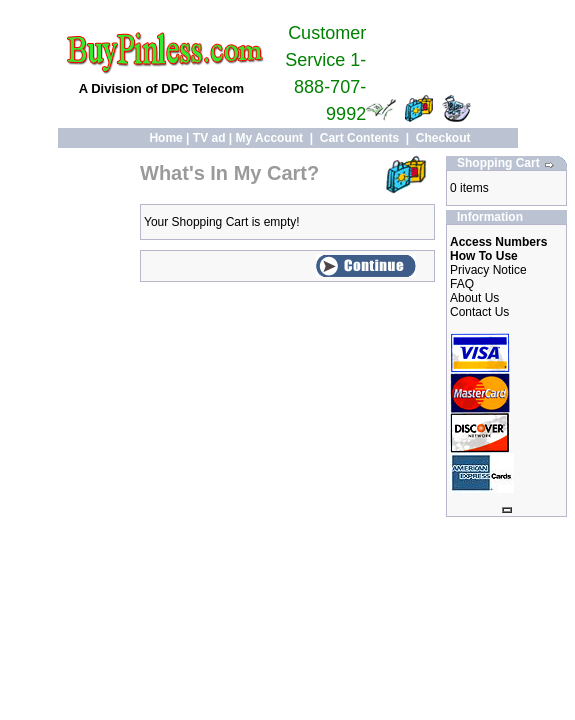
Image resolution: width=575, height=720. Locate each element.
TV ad (209, 138)
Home (165, 138)
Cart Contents (359, 138)
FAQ (462, 284)
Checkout (443, 138)
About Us (474, 298)
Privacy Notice (488, 270)
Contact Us (479, 312)
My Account (270, 138)
